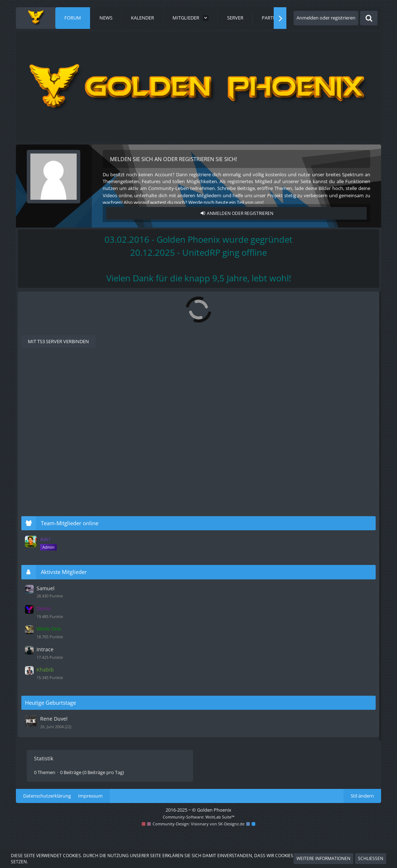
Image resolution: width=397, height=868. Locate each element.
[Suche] (369, 18)
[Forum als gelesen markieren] (221, 304)
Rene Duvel (293, 720)
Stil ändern (362, 833)
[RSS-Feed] (230, 304)
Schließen (371, 858)
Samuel (285, 595)
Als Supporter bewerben (75, 346)
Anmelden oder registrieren (326, 18)
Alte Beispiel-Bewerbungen (89, 378)
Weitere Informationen (323, 858)
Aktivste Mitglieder (304, 579)
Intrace (285, 653)
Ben (184, 423)
